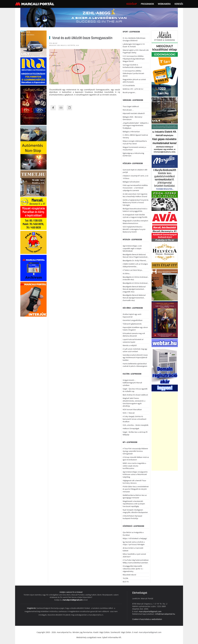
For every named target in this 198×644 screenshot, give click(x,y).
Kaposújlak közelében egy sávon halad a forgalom (135, 329)
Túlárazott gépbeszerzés (132, 324)
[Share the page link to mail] (61, 108)
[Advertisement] (165, 431)
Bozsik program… (129, 92)
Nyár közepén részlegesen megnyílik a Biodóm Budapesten (135, 511)
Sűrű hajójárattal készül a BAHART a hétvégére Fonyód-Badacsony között (134, 229)
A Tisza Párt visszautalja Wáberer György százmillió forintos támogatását (135, 451)
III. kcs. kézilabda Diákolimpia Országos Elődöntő (134, 39)
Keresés (179, 4)
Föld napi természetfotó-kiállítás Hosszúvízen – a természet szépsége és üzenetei (135, 188)
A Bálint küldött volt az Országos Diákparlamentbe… (135, 265)
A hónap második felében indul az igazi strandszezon (136, 458)
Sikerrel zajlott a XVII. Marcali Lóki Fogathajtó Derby (136, 51)
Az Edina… (127, 273)
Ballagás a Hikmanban (131, 132)
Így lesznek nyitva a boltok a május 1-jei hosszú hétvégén (134, 543)
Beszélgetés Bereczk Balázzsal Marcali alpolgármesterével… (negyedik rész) (134, 289)
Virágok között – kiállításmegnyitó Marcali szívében (132, 383)
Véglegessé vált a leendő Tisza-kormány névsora (134, 482)
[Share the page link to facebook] (53, 108)
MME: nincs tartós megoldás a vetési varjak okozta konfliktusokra (134, 466)
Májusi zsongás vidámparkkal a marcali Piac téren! (135, 142)
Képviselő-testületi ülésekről (134, 113)
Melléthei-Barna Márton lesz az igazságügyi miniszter (135, 496)
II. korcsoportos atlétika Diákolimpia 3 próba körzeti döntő (133, 73)
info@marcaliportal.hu (165, 614)
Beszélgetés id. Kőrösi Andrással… (136, 283)
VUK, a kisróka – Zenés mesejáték (136, 425)
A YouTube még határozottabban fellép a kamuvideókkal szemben (136, 561)
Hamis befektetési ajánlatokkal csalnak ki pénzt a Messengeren (135, 365)
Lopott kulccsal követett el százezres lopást (133, 341)
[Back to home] (35, 4)
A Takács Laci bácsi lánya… (133, 270)
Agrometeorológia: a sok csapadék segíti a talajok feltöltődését (132, 248)
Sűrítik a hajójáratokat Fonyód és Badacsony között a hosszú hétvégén (136, 203)
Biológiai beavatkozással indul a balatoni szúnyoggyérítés (135, 210)
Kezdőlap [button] (132, 4)
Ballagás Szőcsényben (131, 182)
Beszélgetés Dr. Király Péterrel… (135, 260)
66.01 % (126, 582)
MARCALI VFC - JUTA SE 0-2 (133, 89)
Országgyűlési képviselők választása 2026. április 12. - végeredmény (133, 569)
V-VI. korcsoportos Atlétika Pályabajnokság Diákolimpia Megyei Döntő (134, 59)
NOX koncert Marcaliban (132, 409)
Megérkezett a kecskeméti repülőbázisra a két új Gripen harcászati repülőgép (134, 504)
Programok (147, 4)
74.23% (125, 578)
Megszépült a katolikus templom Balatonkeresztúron (135, 222)
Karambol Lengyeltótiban (133, 320)
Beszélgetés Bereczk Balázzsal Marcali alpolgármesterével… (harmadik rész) (134, 298)
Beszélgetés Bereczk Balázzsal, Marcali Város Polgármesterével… (136, 256)
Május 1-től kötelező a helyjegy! (135, 538)
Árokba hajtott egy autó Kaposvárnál (132, 316)
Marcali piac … (128, 110)
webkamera (164, 4)
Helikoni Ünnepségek (131, 428)
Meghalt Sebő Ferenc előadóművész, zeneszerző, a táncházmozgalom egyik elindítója (134, 402)
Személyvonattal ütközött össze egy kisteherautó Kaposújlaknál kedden (135, 358)
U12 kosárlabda (129, 85)
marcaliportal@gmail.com (73, 600)
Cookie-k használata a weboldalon (147, 619)
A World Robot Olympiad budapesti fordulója (132, 517)
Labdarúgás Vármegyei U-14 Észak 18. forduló (134, 45)
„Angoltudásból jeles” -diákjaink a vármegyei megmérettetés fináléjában (136, 125)
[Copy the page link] (69, 108)
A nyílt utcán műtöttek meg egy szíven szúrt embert (135, 350)
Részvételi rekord (129, 575)
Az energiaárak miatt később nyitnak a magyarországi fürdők (135, 216)
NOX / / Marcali (129, 413)
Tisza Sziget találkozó (131, 106)
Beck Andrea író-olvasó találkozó (135, 395)
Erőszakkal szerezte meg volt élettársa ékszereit (134, 335)
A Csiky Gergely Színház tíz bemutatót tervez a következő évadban (134, 419)
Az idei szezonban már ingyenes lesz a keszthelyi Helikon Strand (135, 195)
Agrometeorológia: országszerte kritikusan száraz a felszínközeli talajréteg (135, 474)
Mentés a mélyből (130, 345)
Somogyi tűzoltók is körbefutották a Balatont (132, 66)
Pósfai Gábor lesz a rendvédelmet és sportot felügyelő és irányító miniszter (136, 489)
